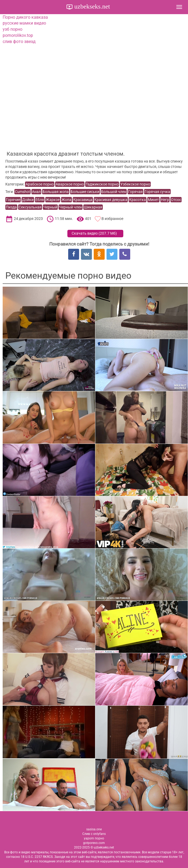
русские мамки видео (24, 23)
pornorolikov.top (18, 35)
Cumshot (23, 192)
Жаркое (53, 200)
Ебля (40, 200)
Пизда (11, 207)
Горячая (135, 192)
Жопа (66, 200)
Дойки (28, 200)
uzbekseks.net (91, 6)
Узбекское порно (135, 184)
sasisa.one (94, 829)
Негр (165, 200)
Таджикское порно (102, 184)
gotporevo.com (94, 843)
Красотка (138, 200)
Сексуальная (30, 207)
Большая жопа (56, 192)
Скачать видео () (94, 233)
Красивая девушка (111, 200)
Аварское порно (70, 184)
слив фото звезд (19, 42)
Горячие (13, 200)
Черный (50, 207)
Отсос (176, 200)
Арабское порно (40, 184)
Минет (153, 200)
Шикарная (93, 207)
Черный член (71, 207)
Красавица (83, 200)
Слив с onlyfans (94, 834)
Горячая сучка (157, 192)
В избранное (112, 219)
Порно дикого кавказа (25, 17)
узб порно (13, 29)
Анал (36, 192)
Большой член (114, 192)
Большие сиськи (85, 192)
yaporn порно (94, 838)
